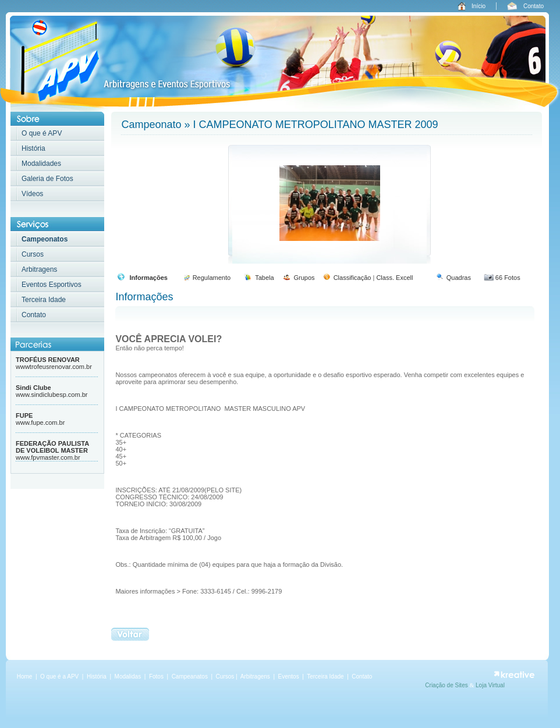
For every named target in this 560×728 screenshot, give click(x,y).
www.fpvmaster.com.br (48, 457)
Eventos (289, 676)
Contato (534, 6)
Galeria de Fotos (47, 179)
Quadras (459, 278)
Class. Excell (394, 278)
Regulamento (212, 278)
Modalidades (41, 164)
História (33, 148)
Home (25, 676)
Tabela (264, 278)
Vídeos (32, 194)
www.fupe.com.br (40, 422)
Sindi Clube (33, 388)
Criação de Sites (447, 685)
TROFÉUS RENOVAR (48, 360)
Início (479, 6)
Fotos (157, 676)
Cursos (33, 254)
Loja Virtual (490, 685)
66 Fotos (508, 278)
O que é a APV (59, 676)
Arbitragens (39, 269)
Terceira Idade (44, 300)
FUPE (24, 416)
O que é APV (42, 133)
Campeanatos (191, 676)
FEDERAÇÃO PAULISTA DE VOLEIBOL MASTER (52, 447)
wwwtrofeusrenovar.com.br (54, 367)
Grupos (304, 278)
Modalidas (128, 676)
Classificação (352, 278)
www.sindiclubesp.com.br (52, 395)
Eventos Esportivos (52, 285)
